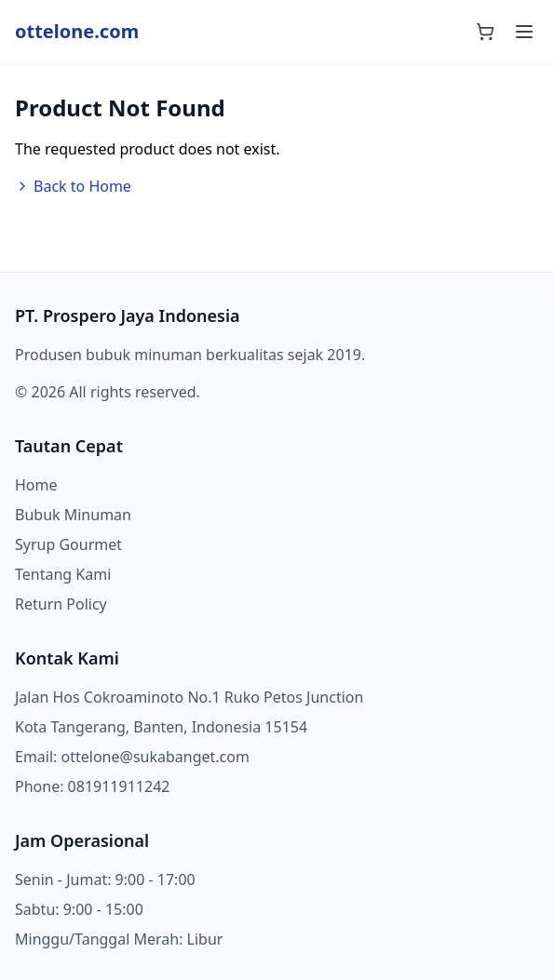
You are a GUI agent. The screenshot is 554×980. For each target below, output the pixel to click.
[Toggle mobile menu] (524, 32)
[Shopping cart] (485, 32)
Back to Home (73, 186)
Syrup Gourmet (68, 544)
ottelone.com (77, 31)
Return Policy (61, 604)
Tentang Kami (63, 574)
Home (36, 485)
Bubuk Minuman (73, 515)
